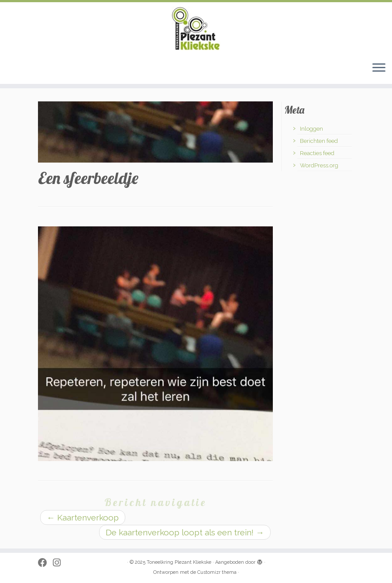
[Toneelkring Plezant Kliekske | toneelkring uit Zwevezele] (196, 28)
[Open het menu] (379, 68)
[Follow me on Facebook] (45, 563)
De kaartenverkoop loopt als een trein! (185, 532)
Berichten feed (319, 141)
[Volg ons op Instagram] (60, 563)
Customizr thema (217, 572)
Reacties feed (317, 153)
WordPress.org (319, 165)
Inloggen (311, 129)
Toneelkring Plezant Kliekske (179, 562)
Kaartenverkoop (83, 517)
